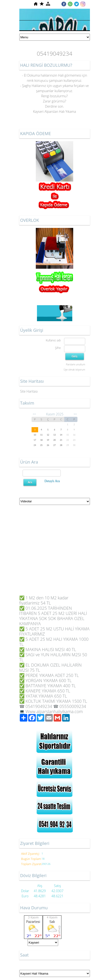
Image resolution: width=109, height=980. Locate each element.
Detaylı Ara (52, 481)
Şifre (58, 348)
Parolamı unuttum (75, 364)
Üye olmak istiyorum (74, 370)
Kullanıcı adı (53, 340)
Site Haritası (29, 391)
